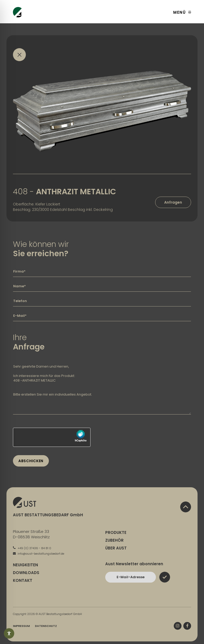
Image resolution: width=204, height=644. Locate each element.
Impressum (21, 626)
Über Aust (116, 548)
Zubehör (114, 540)
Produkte (116, 532)
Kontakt (23, 580)
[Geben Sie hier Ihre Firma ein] (102, 271)
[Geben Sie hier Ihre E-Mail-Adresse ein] (102, 316)
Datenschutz (46, 626)
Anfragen (173, 202)
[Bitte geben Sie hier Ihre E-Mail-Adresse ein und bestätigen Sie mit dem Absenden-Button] (131, 577)
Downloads (26, 573)
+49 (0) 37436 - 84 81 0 (32, 548)
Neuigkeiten (25, 565)
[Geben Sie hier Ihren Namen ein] (102, 286)
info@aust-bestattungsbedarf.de (39, 554)
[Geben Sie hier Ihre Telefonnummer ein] (102, 301)
